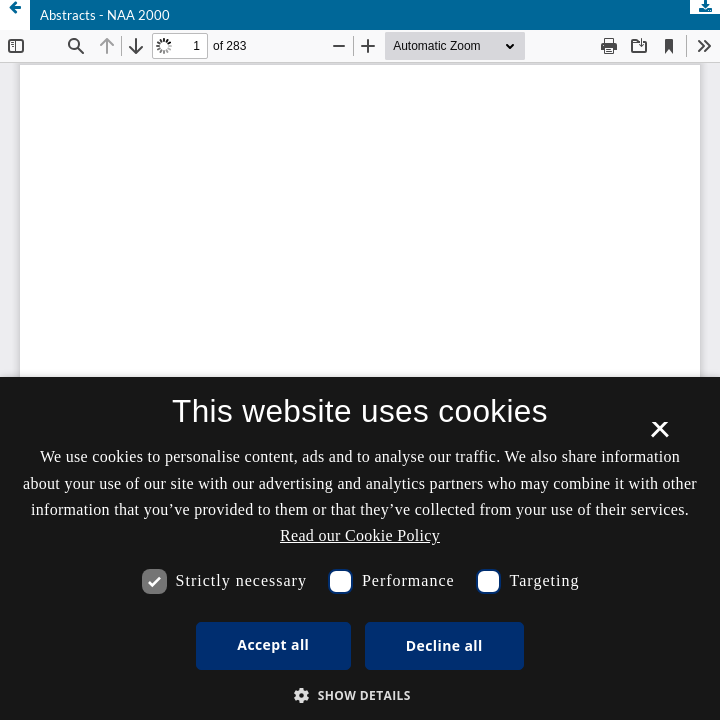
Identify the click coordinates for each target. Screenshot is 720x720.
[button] (360, 695)
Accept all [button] (273, 644)
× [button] (659, 436)
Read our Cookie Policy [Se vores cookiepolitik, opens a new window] (360, 535)
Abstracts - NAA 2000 (105, 15)
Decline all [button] (444, 645)
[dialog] (360, 548)
